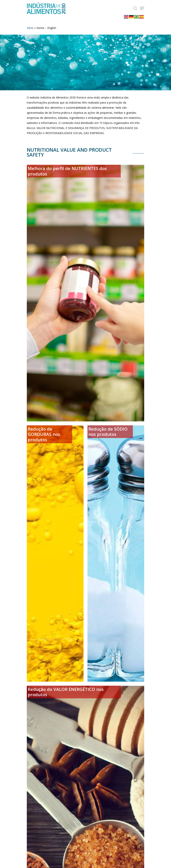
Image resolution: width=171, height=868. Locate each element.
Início (30, 28)
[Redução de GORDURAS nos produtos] (55, 554)
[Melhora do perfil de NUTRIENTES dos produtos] (85, 293)
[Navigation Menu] (142, 8)
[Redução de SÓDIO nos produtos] (116, 554)
